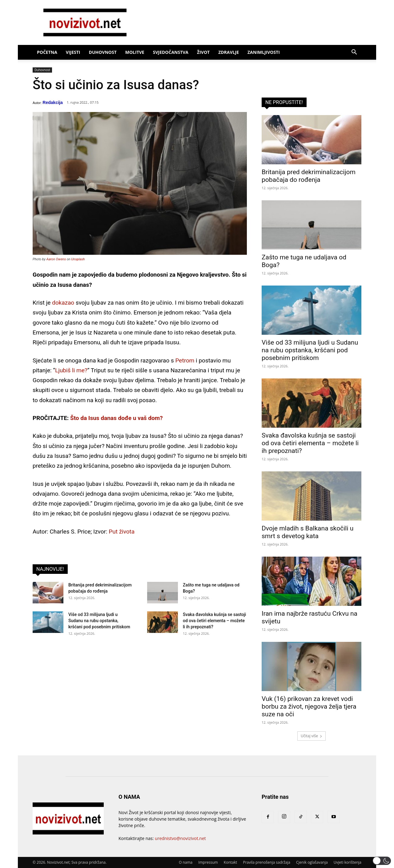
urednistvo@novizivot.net (180, 838)
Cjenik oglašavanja (312, 862)
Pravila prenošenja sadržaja (266, 862)
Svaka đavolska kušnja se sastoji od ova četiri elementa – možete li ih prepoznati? (214, 621)
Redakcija (52, 102)
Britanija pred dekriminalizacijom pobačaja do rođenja (309, 176)
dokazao (63, 303)
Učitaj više (312, 736)
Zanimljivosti (264, 52)
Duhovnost (103, 52)
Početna (47, 52)
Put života (122, 532)
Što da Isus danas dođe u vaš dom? (117, 418)
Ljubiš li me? (71, 370)
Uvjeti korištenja (348, 862)
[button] (354, 53)
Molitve (135, 52)
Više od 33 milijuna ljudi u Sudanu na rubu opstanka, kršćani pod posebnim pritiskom (99, 621)
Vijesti (73, 52)
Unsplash (78, 259)
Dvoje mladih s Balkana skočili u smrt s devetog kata (308, 532)
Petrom (185, 360)
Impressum (208, 862)
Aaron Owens (56, 259)
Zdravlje (229, 52)
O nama (186, 862)
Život (203, 52)
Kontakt (230, 862)
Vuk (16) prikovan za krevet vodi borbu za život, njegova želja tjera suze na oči (309, 706)
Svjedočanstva (171, 52)
